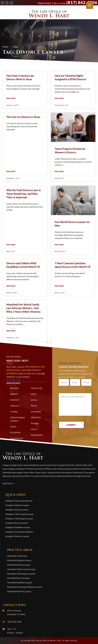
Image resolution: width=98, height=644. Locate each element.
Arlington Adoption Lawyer (17, 505)
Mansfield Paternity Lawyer (19, 591)
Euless (13, 427)
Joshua (34, 400)
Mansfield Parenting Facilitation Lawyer (25, 587)
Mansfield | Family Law (17, 556)
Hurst (33, 394)
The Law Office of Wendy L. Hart (49, 15)
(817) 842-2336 (82, 2)
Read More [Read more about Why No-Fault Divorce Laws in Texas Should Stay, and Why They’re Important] (11, 245)
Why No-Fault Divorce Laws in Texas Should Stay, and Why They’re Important (24, 194)
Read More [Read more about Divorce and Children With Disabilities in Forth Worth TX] (11, 286)
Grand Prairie (17, 438)
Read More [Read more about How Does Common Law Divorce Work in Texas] (11, 98)
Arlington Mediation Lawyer (18, 527)
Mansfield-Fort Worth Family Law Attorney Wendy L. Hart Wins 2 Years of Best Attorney (23, 308)
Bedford (14, 394)
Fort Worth (15, 432)
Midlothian (36, 417)
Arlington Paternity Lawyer (17, 536)
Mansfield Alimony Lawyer (19, 565)
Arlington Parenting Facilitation (19, 532)
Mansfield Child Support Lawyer (21, 574)
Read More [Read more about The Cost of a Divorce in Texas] (11, 171)
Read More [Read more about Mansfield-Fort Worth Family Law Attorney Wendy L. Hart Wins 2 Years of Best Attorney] (11, 331)
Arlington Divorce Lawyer (17, 523)
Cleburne (15, 406)
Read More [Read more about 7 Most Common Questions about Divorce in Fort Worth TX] (59, 286)
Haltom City (36, 388)
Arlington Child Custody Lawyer (19, 514)
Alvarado (14, 388)
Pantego (35, 423)
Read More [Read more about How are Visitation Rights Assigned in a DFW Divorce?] (59, 98)
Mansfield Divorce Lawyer (19, 578)
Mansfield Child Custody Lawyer (21, 569)
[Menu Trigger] (90, 5)
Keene (34, 406)
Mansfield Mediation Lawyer (20, 582)
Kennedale (36, 412)
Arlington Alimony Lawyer (17, 510)
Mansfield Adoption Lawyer (19, 560)
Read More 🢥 (9, 483)
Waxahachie (37, 435)
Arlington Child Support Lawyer (19, 518)
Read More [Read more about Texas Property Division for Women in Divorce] (59, 171)
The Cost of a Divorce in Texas (23, 117)
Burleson (14, 400)
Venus (34, 429)
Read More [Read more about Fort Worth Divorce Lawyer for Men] (59, 245)
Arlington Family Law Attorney (19, 501)
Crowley (14, 412)
